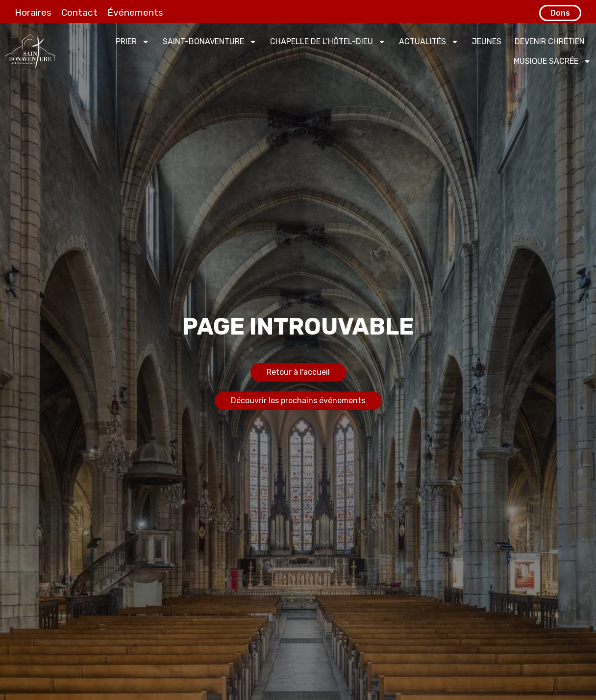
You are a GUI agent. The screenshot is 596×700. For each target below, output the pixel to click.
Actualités (429, 42)
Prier (133, 42)
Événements (135, 13)
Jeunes (487, 41)
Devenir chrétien (550, 41)
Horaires (33, 13)
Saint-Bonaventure (210, 42)
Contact (79, 13)
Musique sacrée (552, 61)
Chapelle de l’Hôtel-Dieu (328, 42)
